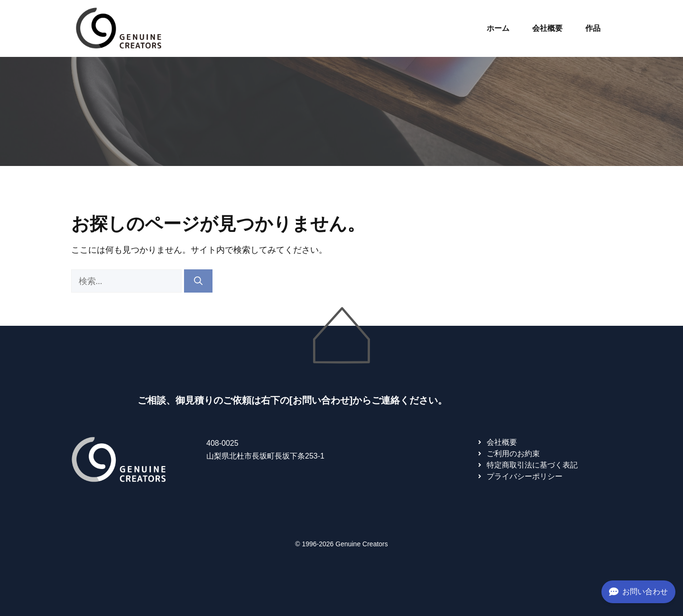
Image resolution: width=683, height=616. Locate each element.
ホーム (498, 28)
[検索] (198, 281)
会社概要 (547, 28)
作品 (593, 28)
